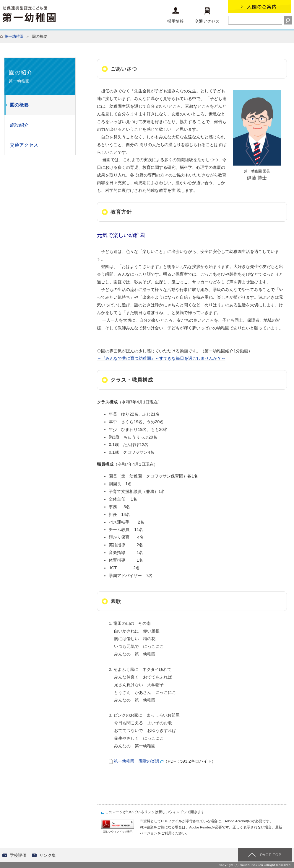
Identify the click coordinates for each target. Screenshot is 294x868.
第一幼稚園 (14, 36)
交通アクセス (207, 15)
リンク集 (48, 855)
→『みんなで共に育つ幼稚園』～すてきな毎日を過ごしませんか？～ (161, 358)
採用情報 (176, 15)
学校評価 (18, 855)
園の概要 (19, 105)
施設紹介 (19, 125)
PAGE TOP (271, 855)
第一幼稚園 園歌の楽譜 (137, 761)
